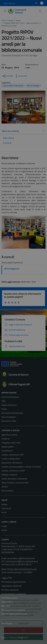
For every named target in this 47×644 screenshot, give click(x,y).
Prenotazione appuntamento (13, 582)
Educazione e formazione (12, 463)
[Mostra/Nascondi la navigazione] (5, 11)
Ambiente (6, 439)
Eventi (4, 530)
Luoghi (4, 526)
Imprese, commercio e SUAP (13, 471)
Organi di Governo (9, 405)
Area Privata (7, 623)
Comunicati (6, 508)
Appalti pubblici (8, 447)
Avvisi (4, 512)
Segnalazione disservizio (12, 586)
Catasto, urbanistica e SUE (12, 455)
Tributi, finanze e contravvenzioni (15, 483)
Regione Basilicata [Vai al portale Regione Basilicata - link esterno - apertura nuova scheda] (10, 3)
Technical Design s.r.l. (19, 638)
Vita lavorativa (8, 491)
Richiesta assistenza (10, 590)
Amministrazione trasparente (14, 594)
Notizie (4, 504)
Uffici (4, 401)
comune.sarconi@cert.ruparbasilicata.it (22, 561)
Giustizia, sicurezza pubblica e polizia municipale (21, 467)
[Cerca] (40, 11)
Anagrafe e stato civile (11, 443)
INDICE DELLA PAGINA (23, 131)
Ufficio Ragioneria (12, 269)
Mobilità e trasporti (9, 475)
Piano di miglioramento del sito (14, 614)
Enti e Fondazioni (9, 417)
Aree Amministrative (10, 397)
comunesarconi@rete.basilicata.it (21, 558)
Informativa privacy (10, 598)
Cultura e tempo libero (11, 459)
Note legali (6, 606)
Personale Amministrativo (12, 413)
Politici (4, 409)
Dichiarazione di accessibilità (13, 610)
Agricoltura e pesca (9, 435)
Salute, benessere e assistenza (14, 479)
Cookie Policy (7, 602)
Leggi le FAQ (7, 578)
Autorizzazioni (7, 451)
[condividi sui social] (8, 76)
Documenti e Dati (9, 421)
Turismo (5, 487)
